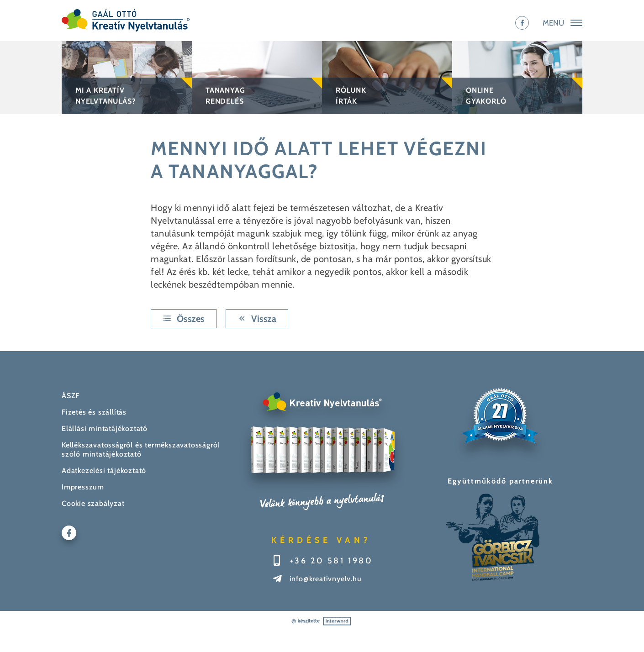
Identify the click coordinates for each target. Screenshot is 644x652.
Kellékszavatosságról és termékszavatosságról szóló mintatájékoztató (141, 450)
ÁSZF (71, 396)
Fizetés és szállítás (94, 412)
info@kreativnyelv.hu (326, 579)
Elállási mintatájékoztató (105, 429)
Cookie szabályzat (93, 503)
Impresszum (83, 487)
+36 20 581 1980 (331, 561)
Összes (184, 319)
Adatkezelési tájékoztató (104, 471)
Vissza (257, 319)
